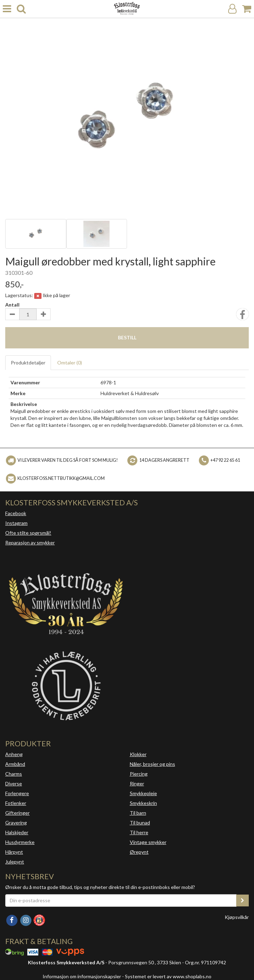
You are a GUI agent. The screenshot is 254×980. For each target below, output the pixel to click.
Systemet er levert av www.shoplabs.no (168, 976)
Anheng (14, 754)
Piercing (139, 774)
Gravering (16, 823)
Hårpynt (14, 852)
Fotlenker (16, 803)
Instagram (16, 523)
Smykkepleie (143, 793)
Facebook (16, 513)
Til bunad (140, 823)
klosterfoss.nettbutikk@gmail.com (61, 478)
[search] (21, 9)
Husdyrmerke (20, 842)
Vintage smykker (148, 842)
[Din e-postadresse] (121, 900)
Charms (14, 774)
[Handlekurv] (247, 9)
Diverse (14, 783)
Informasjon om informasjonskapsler (82, 976)
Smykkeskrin (143, 803)
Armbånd (15, 764)
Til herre (139, 832)
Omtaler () (70, 363)
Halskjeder (17, 832)
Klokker (138, 754)
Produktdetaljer (28, 363)
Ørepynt (139, 852)
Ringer (137, 783)
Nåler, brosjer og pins (152, 764)
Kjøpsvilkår (237, 917)
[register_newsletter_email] (242, 900)
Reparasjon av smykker (30, 542)
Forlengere (17, 793)
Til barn (138, 813)
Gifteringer (17, 813)
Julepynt (15, 862)
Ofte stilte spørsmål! (28, 533)
